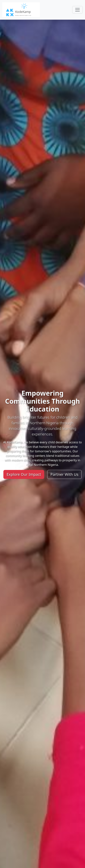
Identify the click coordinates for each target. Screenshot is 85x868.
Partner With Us (64, 474)
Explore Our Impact (24, 474)
